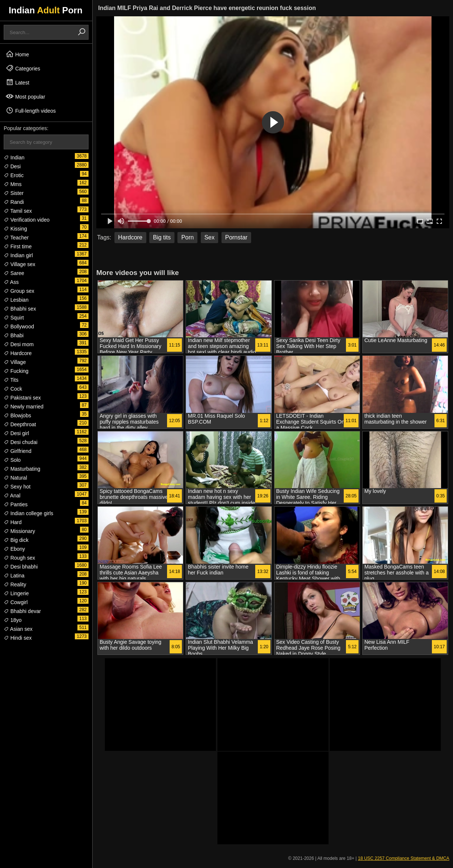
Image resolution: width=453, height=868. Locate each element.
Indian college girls (29, 513)
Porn (187, 237)
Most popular (25, 96)
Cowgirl (16, 602)
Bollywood (19, 327)
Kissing (15, 229)
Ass (11, 282)
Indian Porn (45, 10)
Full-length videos (31, 110)
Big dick (16, 540)
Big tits (162, 237)
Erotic (14, 175)
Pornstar (236, 237)
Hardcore (18, 353)
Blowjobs (17, 415)
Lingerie (16, 593)
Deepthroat (20, 424)
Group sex (19, 291)
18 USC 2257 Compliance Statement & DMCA (404, 858)
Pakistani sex (22, 398)
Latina (14, 576)
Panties (16, 504)
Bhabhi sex (20, 309)
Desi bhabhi (21, 567)
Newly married (24, 407)
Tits (11, 380)
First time (18, 246)
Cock (13, 389)
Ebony (14, 549)
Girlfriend (18, 451)
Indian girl (18, 255)
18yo (13, 620)
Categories (23, 68)
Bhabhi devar (22, 611)
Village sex (19, 264)
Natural (15, 478)
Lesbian (16, 300)
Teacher (16, 238)
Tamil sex (18, 211)
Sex (210, 237)
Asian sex (18, 629)
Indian (14, 158)
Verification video (27, 220)
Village (15, 362)
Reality (15, 584)
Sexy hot (17, 487)
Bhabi (14, 335)
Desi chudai (21, 442)
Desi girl (16, 433)
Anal (12, 496)
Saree (14, 273)
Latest (17, 82)
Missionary (19, 531)
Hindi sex (18, 638)
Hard (13, 522)
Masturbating (22, 469)
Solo (12, 460)
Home (17, 54)
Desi (12, 166)
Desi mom (19, 344)
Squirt (14, 318)
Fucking (16, 371)
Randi (14, 202)
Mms (13, 184)
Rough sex (19, 558)
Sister (14, 193)
